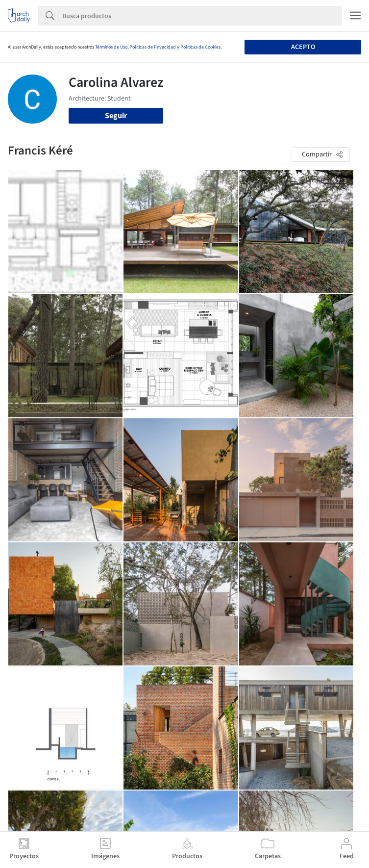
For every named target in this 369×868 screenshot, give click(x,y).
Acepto (303, 47)
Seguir (116, 116)
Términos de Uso (111, 47)
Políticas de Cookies (200, 47)
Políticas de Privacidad (153, 47)
